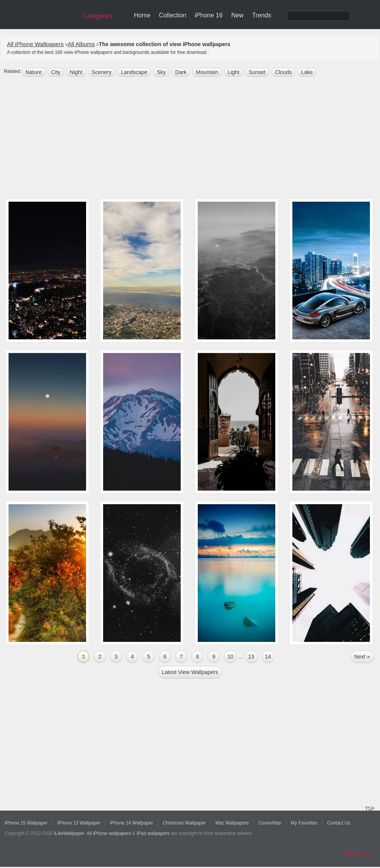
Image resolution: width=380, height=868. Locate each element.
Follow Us (357, 854)
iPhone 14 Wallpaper (132, 823)
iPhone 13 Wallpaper (79, 823)
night (76, 72)
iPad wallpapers (153, 833)
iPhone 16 (209, 15)
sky (161, 72)
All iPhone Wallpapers (35, 44)
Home (142, 15)
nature (34, 72)
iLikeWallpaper (69, 833)
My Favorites (304, 823)
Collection (173, 15)
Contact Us (339, 823)
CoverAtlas (270, 823)
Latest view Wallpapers (190, 672)
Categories (98, 16)
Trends (262, 15)
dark (181, 72)
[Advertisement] (190, 138)
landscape (134, 72)
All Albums (81, 44)
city (56, 72)
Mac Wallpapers (232, 823)
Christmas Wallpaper (184, 823)
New (237, 15)
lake (307, 72)
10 (230, 657)
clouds (283, 72)
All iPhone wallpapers (109, 833)
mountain (207, 72)
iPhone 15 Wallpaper (26, 823)
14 (268, 657)
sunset (257, 72)
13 (251, 657)
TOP (369, 808)
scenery (102, 72)
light (233, 72)
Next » (362, 657)
